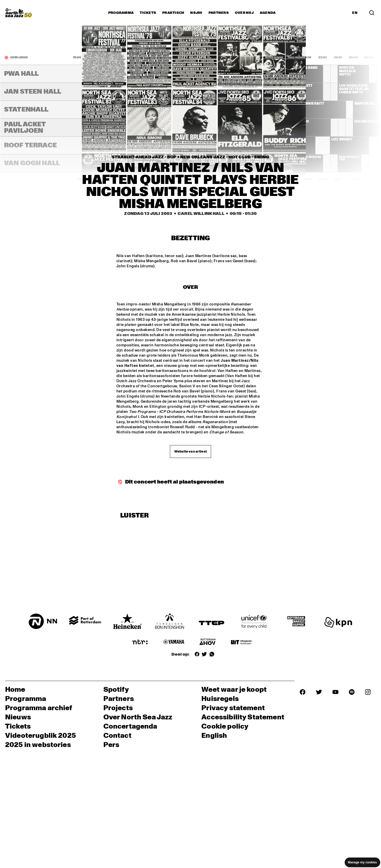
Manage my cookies (362, 862)
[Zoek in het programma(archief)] (372, 13)
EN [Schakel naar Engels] (355, 13)
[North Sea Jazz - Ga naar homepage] (18, 13)
